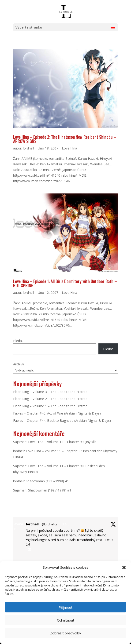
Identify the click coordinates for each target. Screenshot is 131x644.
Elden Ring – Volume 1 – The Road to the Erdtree (50, 406)
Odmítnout (66, 620)
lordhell (28, 148)
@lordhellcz (49, 524)
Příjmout (65, 607)
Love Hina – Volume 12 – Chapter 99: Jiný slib (62, 442)
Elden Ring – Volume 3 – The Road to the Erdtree (50, 392)
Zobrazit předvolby (66, 633)
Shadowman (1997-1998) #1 (47, 481)
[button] (124, 568)
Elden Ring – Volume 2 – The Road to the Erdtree (50, 399)
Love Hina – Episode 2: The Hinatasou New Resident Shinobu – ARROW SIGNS (65, 139)
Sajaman (20, 442)
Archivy (19, 364)
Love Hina (69, 148)
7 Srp (66, 524)
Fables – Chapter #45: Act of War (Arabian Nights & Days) (57, 413)
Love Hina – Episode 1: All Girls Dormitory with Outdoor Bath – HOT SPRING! (65, 283)
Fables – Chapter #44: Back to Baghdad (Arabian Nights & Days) (62, 420)
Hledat (18, 341)
